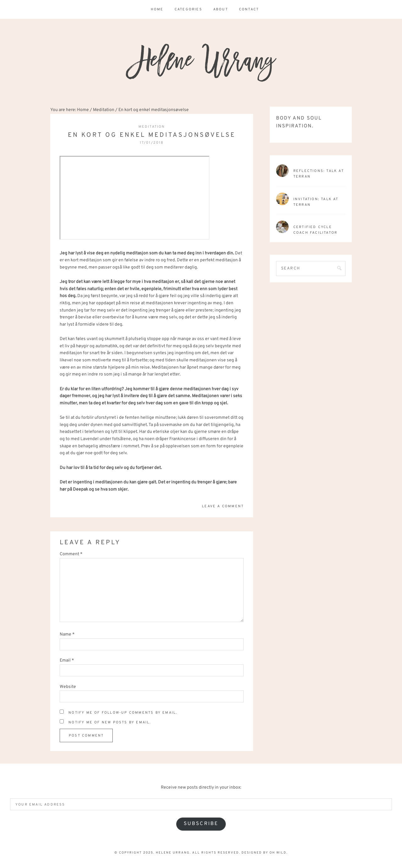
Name (67, 634)
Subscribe (201, 824)
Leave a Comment (223, 506)
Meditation (152, 127)
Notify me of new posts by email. (110, 722)
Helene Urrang (201, 63)
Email (67, 660)
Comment (71, 554)
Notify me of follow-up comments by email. (123, 713)
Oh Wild (278, 853)
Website (68, 687)
